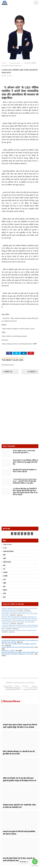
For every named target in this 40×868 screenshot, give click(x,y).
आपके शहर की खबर (8, 551)
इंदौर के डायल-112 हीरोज (8, 651)
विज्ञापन (5, 590)
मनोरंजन (5, 572)
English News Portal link (30, 690)
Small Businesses (15, 63)
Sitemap (34, 686)
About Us (26, 686)
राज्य (4, 579)
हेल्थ (4, 597)
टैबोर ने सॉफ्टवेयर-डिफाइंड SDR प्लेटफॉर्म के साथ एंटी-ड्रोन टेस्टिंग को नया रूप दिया (19, 753)
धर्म (4, 569)
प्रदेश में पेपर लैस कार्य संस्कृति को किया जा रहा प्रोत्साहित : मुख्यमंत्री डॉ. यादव (19, 645)
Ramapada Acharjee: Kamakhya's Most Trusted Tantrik (19, 630)
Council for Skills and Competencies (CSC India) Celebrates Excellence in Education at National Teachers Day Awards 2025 (20, 627)
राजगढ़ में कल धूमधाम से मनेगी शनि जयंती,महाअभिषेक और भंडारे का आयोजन (19, 833)
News (5, 548)
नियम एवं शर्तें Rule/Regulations (13, 688)
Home (4, 63)
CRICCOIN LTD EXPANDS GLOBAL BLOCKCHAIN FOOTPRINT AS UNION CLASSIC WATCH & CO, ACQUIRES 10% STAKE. (19, 613)
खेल (4, 565)
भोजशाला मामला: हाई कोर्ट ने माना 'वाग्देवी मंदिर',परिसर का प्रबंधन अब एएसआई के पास (19, 806)
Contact (17, 686)
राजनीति (5, 576)
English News (8, 544)
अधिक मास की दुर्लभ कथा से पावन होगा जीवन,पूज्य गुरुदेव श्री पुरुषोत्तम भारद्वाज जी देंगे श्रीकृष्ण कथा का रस (19, 779)
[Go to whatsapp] (35, 862)
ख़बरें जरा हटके (7, 562)
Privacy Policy (7, 686)
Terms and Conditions (32, 688)
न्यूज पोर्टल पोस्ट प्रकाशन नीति (13, 690)
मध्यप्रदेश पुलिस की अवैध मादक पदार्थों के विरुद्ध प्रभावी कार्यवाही (18, 647)
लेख (4, 587)
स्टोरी (4, 594)
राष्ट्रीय (5, 583)
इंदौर (4, 555)
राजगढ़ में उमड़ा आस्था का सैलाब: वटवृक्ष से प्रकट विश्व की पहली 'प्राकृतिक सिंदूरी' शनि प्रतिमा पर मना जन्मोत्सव (20, 726)
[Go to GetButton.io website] (35, 866)
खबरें (4, 558)
